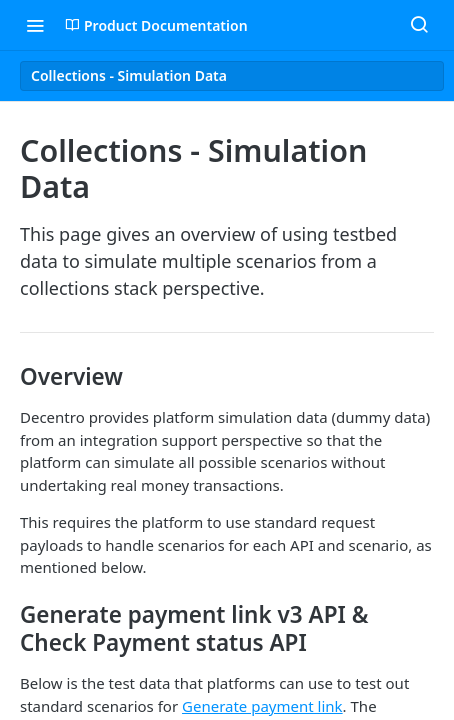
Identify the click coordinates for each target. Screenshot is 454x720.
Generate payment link (262, 706)
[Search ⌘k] (419, 25)
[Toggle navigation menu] (35, 25)
